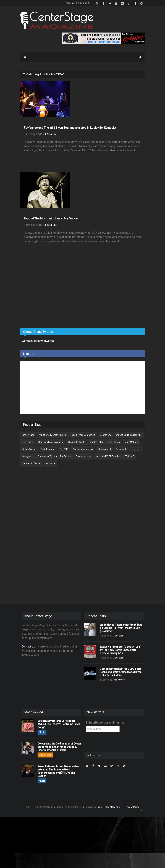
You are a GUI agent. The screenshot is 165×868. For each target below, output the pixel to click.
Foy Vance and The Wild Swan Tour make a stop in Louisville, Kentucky (70, 128)
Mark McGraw (131, 442)
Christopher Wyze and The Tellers (54, 456)
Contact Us (28, 647)
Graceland (121, 449)
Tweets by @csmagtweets (37, 341)
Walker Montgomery (83, 449)
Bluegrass (27, 456)
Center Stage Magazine (108, 807)
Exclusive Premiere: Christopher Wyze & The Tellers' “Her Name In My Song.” (59, 724)
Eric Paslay (28, 442)
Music (42, 732)
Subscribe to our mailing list (105, 723)
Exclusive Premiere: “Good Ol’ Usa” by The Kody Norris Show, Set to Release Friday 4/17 (120, 650)
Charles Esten (96, 442)
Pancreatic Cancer (32, 463)
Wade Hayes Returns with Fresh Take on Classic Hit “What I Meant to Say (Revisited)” (121, 628)
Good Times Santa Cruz (83, 435)
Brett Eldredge (48, 449)
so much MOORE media (108, 456)
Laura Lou (51, 134)
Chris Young (28, 435)
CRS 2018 (129, 456)
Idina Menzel (104, 449)
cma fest (135, 449)
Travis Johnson (83, 456)
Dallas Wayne (29, 449)
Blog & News (45, 755)
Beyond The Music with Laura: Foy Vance (51, 218)
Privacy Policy (132, 807)
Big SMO (64, 449)
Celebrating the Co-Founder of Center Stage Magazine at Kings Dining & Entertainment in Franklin (59, 747)
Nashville (50, 463)
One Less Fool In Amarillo (51, 442)
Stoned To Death (76, 442)
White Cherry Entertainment (53, 435)
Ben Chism (105, 435)
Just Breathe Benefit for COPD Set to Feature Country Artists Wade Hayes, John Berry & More (121, 672)
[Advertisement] (47, 298)
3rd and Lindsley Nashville (129, 435)
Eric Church (114, 442)
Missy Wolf (118, 636)
